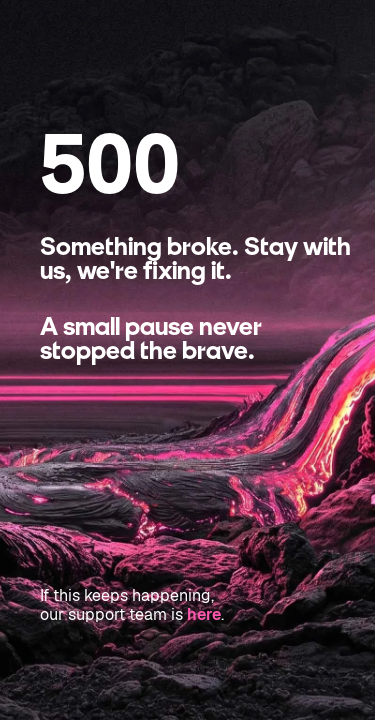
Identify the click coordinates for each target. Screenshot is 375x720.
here (204, 614)
